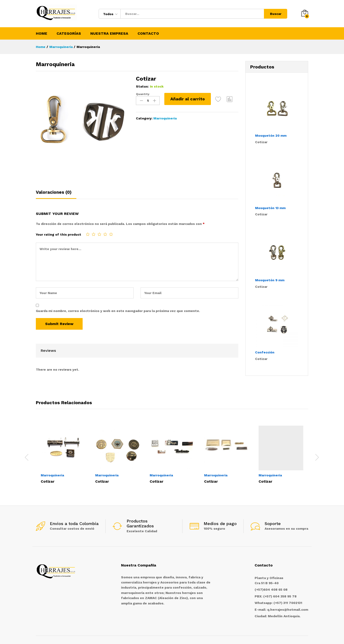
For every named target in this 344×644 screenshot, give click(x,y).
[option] (63, 454)
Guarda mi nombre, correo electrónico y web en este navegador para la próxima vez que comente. (118, 311)
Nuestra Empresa (109, 34)
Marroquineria (165, 118)
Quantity (143, 94)
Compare (230, 99)
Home (42, 34)
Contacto (148, 34)
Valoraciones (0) (54, 192)
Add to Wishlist (218, 99)
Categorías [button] (69, 34)
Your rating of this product (59, 234)
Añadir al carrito (188, 99)
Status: (142, 86)
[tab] (56, 194)
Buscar (276, 14)
